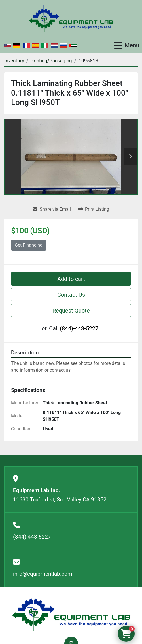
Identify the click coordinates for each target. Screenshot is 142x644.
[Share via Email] (52, 209)
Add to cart (71, 279)
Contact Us (71, 295)
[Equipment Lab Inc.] (71, 612)
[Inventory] (14, 61)
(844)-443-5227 (79, 328)
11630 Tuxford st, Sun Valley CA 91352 (60, 500)
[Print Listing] (94, 209)
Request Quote (71, 311)
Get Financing (29, 245)
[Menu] (118, 45)
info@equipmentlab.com (43, 574)
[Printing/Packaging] (51, 61)
